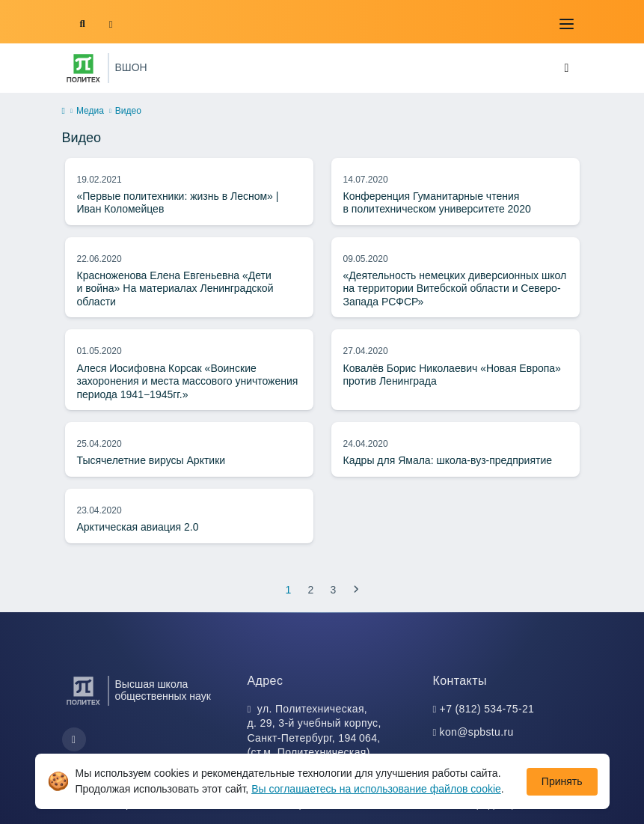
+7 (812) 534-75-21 (487, 709)
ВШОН (131, 67)
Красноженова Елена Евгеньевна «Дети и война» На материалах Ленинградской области (175, 289)
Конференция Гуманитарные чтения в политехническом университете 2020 (437, 203)
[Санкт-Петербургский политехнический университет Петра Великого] (83, 68)
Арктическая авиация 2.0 (138, 527)
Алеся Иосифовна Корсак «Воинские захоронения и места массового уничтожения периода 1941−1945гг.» (188, 381)
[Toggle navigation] (567, 24)
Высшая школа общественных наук (163, 690)
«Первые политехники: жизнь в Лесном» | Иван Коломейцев (178, 203)
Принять (562, 781)
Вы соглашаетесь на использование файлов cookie (376, 789)
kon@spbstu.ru (477, 732)
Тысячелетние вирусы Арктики (151, 460)
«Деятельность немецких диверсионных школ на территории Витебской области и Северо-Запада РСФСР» (455, 289)
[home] (64, 112)
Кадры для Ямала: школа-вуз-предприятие (448, 460)
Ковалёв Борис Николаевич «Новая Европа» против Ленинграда (452, 375)
